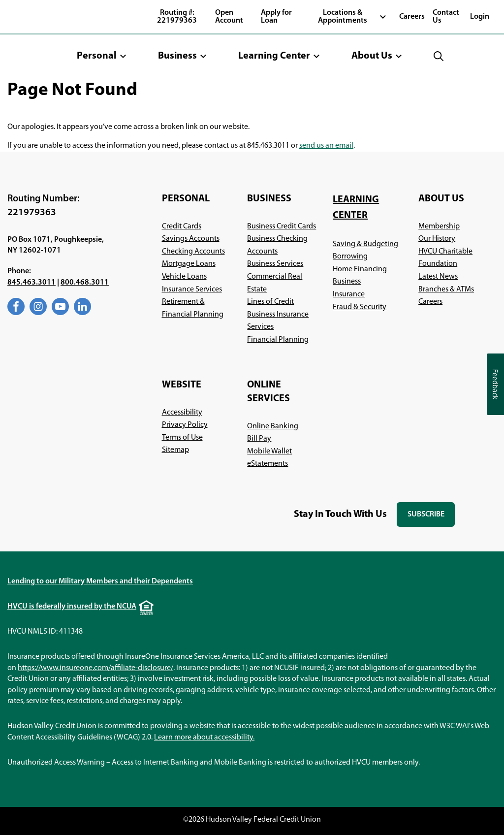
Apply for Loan (276, 17)
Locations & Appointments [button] (343, 17)
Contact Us (446, 17)
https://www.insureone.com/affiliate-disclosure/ (95, 668)
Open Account (229, 17)
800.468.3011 (85, 283)
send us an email (326, 146)
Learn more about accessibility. (204, 738)
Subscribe (431, 519)
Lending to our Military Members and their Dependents (100, 581)
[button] (102, 56)
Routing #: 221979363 (177, 17)
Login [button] (480, 17)
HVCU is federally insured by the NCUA (72, 607)
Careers (412, 17)
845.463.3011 (31, 283)
